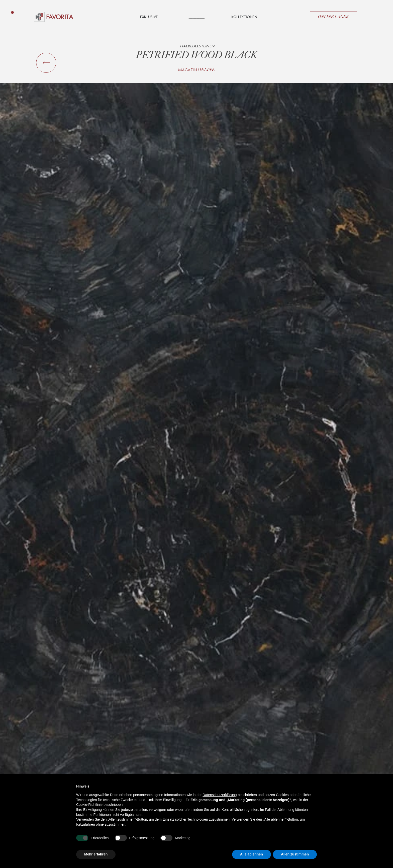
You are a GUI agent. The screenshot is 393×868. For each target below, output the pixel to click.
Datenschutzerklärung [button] (220, 795)
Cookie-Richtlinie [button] (89, 805)
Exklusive (149, 17)
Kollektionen (244, 17)
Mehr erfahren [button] (96, 854)
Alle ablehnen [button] (252, 854)
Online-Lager (333, 17)
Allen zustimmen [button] (295, 854)
